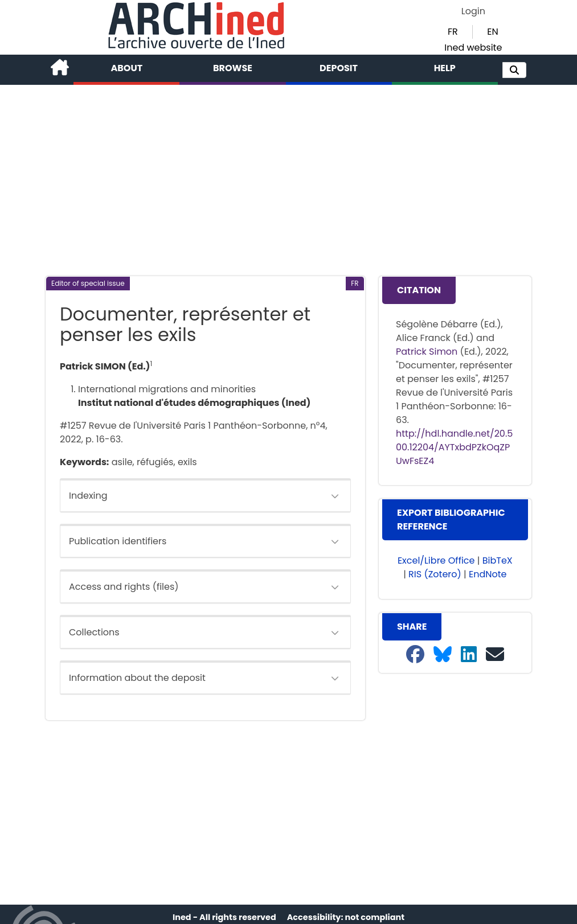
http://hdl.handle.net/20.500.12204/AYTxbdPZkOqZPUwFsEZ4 (454, 447)
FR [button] (453, 32)
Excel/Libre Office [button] (436, 560)
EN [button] (492, 32)
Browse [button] (233, 68)
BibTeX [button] (498, 560)
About (127, 68)
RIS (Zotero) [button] (435, 574)
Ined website (473, 48)
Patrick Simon (427, 352)
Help (445, 68)
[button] (514, 70)
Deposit (339, 68)
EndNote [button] (488, 574)
